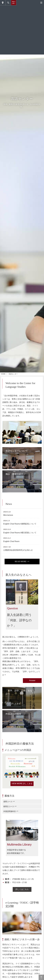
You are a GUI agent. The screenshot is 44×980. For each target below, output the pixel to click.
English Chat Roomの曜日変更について (20, 533)
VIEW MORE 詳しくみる (22, 784)
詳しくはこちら (22, 889)
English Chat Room (11, 541)
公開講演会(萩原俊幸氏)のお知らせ (18, 550)
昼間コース (8, 802)
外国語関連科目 (10, 811)
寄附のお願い (14, 2)
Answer (32, 680)
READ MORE (21, 561)
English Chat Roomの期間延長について (20, 524)
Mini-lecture (8, 515)
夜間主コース (9, 806)
